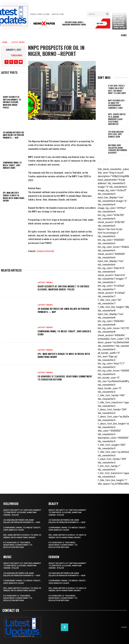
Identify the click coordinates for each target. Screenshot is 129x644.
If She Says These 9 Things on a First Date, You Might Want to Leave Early (117, 89)
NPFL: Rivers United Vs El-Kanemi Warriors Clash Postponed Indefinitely (117, 119)
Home (5, 42)
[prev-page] (100, 161)
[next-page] (105, 161)
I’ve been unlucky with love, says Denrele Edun (117, 134)
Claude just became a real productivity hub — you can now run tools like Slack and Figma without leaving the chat (119, 20)
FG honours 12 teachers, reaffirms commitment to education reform (65, 378)
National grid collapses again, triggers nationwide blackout (117, 148)
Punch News (17, 55)
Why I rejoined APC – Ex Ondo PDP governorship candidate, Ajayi (118, 104)
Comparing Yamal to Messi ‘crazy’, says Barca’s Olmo (12, 165)
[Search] (107, 14)
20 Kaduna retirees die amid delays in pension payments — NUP (13, 135)
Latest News (18, 42)
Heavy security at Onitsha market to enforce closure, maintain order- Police (12, 102)
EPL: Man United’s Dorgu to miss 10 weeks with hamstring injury (14, 197)
